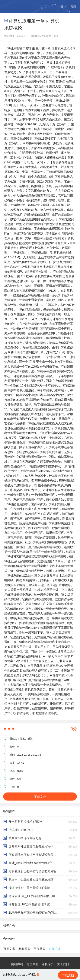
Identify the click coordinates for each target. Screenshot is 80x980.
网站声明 (17, 964)
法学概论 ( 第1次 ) (18, 830)
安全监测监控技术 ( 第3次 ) (24, 821)
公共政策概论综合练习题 (22, 838)
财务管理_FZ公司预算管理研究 (26, 904)
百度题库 (39, 949)
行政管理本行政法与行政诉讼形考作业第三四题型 (31, 855)
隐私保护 (48, 964)
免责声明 (32, 964)
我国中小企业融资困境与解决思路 (28, 879)
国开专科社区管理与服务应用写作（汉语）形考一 (31, 846)
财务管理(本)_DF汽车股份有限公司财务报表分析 (31, 896)
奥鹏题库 (24, 949)
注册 (74, 6)
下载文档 (40, 797)
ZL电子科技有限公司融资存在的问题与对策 (31, 912)
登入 (64, 6)
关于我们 (63, 964)
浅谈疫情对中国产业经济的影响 (27, 888)
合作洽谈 (55, 949)
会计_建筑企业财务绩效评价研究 (28, 863)
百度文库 (9, 949)
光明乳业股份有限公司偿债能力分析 (30, 871)
